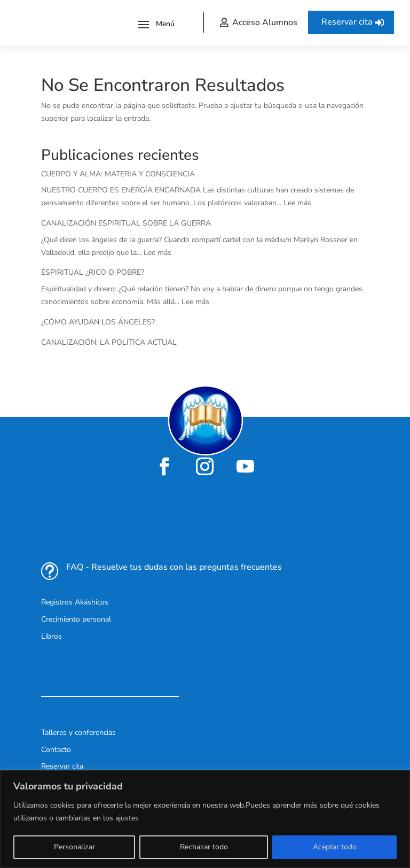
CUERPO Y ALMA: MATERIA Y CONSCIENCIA (118, 174)
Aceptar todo (335, 847)
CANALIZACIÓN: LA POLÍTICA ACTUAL (109, 342)
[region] (205, 819)
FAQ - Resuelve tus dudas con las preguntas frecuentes (174, 567)
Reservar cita (347, 22)
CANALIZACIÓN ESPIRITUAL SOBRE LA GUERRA (126, 223)
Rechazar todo (204, 847)
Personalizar (74, 847)
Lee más (297, 203)
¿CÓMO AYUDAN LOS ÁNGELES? (98, 322)
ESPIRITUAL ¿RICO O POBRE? (93, 272)
